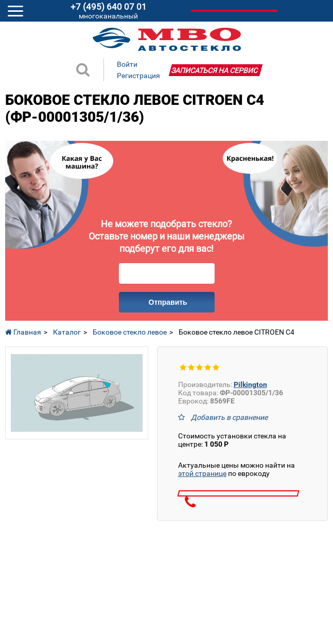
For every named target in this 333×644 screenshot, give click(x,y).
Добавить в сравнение (229, 417)
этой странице (202, 473)
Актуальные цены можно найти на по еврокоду (236, 469)
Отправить (168, 302)
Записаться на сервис (214, 70)
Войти (127, 64)
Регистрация (138, 76)
